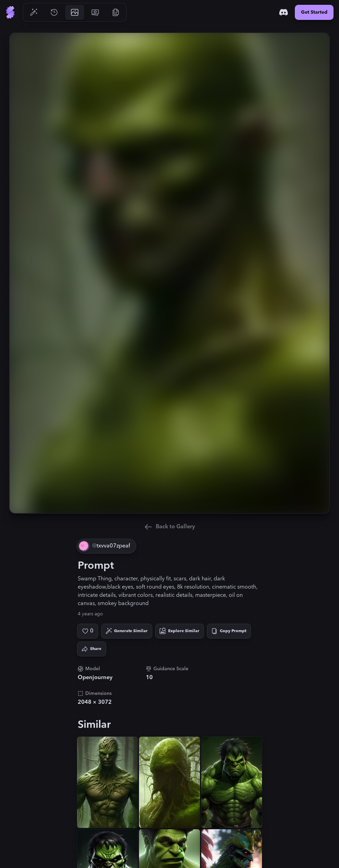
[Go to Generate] (34, 12)
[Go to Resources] (116, 12)
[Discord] (284, 12)
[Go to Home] (10, 12)
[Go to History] (54, 12)
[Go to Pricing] (95, 12)
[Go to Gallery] (75, 12)
